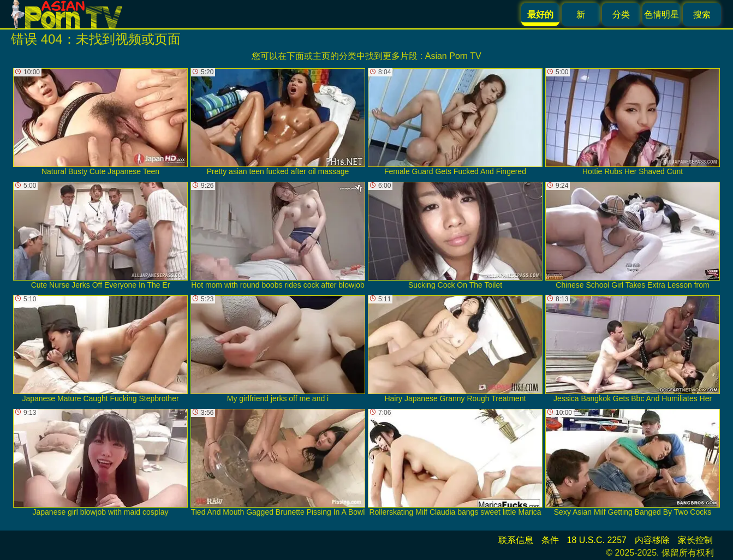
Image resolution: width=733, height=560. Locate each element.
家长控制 (695, 540)
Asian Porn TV (453, 56)
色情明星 (662, 14)
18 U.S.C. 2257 (597, 540)
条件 (550, 540)
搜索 (702, 14)
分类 (621, 14)
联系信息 (516, 540)
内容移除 (652, 540)
